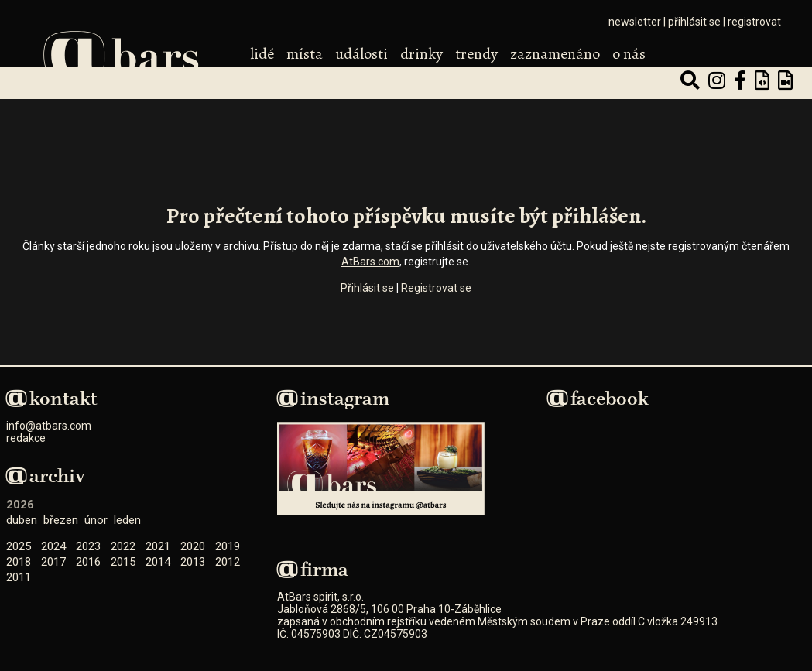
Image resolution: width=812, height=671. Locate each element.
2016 (88, 562)
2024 (53, 546)
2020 (193, 546)
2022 (123, 546)
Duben (22, 520)
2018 (19, 562)
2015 (123, 562)
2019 (228, 546)
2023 (88, 546)
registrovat (754, 22)
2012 (228, 562)
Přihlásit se (367, 288)
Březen (61, 520)
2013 (193, 562)
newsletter (635, 22)
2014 (158, 562)
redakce (26, 438)
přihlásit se (694, 22)
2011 (19, 577)
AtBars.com (370, 262)
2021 (158, 546)
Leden (127, 520)
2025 (19, 546)
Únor (96, 520)
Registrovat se (436, 288)
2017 (53, 562)
